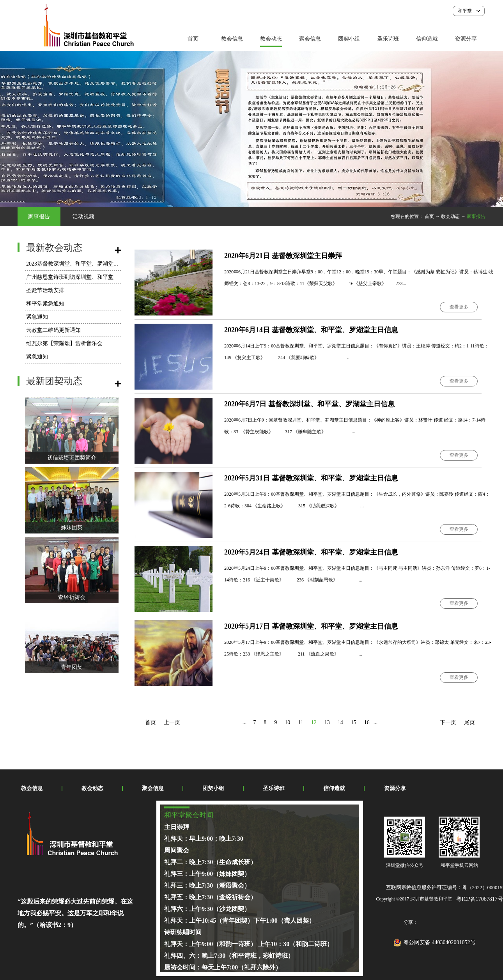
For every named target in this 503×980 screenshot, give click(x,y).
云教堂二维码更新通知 (53, 330)
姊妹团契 (72, 527)
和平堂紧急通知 (45, 304)
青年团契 (72, 667)
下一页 (448, 722)
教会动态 (450, 216)
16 (367, 722)
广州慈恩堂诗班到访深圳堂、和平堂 (70, 277)
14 (340, 722)
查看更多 (459, 307)
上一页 (172, 722)
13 (327, 722)
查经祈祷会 (72, 597)
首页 (193, 39)
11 (300, 722)
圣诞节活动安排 (45, 290)
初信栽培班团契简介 (72, 458)
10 (287, 722)
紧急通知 (37, 317)
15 (354, 722)
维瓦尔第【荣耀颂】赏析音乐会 (64, 343)
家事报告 (476, 216)
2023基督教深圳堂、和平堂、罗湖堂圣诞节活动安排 (89, 264)
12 (314, 722)
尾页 (469, 722)
